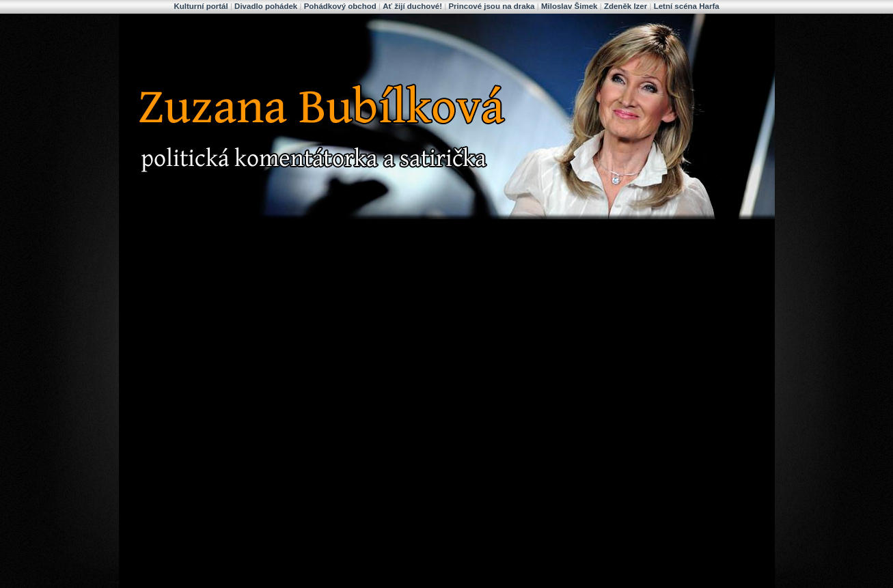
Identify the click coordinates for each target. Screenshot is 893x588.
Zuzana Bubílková (224, 29)
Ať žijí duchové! (412, 6)
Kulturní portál (201, 6)
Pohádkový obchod (340, 6)
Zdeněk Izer (626, 6)
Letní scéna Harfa (687, 6)
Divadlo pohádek (266, 6)
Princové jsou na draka (491, 6)
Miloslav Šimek (569, 6)
